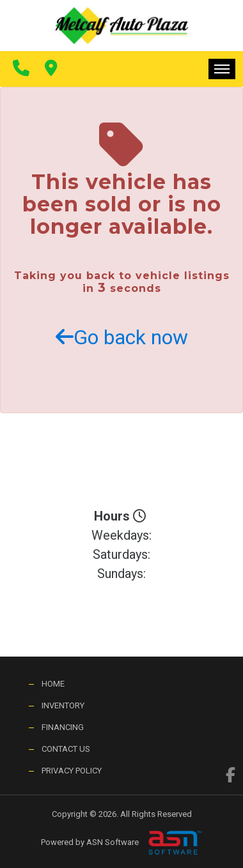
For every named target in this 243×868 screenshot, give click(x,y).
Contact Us (66, 749)
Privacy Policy (72, 771)
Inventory (63, 705)
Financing (63, 727)
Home (53, 684)
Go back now (122, 337)
